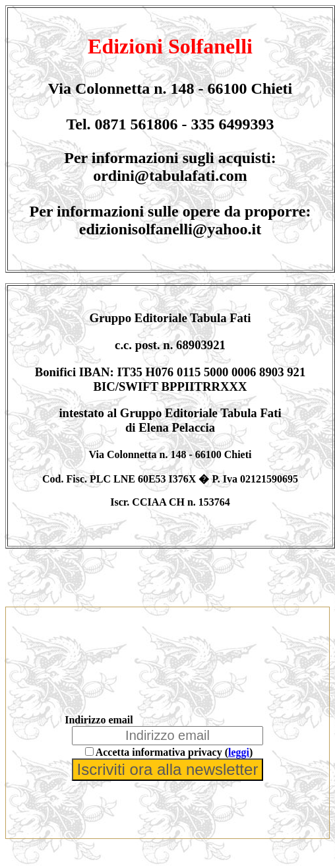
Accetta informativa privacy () (174, 752)
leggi (239, 752)
